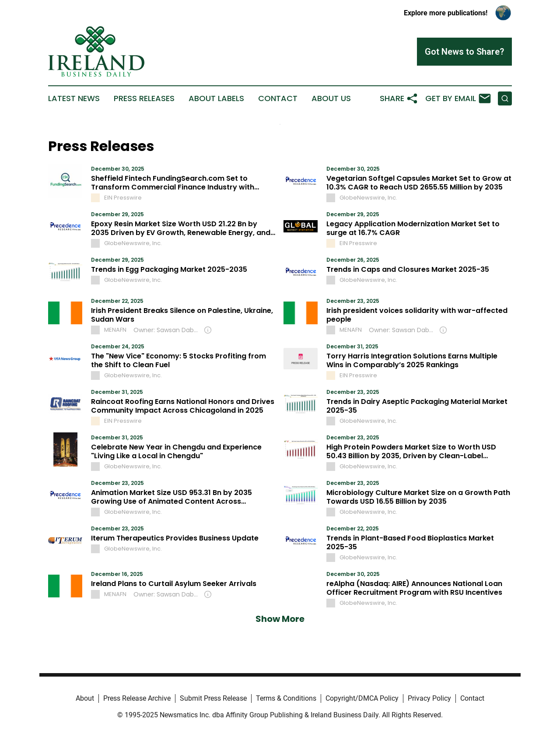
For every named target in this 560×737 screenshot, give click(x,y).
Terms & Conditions (286, 698)
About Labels (216, 98)
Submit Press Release (213, 698)
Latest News (74, 98)
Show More (280, 619)
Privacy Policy (429, 698)
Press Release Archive (137, 698)
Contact (278, 98)
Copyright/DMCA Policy (362, 698)
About (85, 698)
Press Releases (144, 98)
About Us (331, 98)
